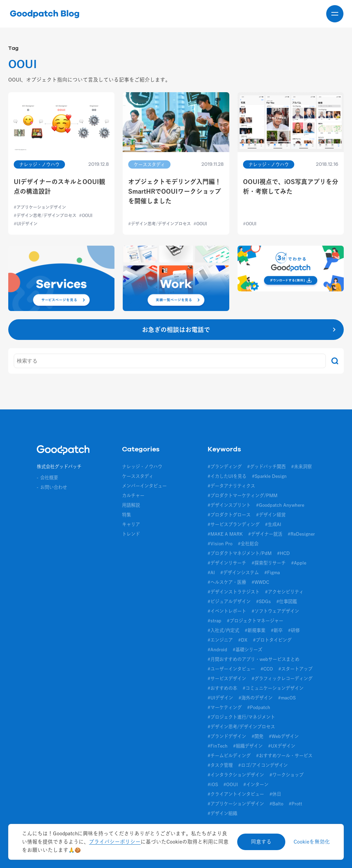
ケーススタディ (138, 476)
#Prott (295, 804)
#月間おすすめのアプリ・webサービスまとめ (254, 659)
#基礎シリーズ (247, 650)
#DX (243, 640)
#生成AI (273, 524)
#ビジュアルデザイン (229, 601)
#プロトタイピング (272, 640)
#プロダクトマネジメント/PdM (240, 553)
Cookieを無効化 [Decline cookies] (312, 842)
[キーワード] (170, 361)
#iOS (213, 784)
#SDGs (263, 601)
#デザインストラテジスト (234, 592)
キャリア (131, 524)
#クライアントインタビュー (236, 794)
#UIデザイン (220, 698)
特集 (126, 515)
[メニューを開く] (335, 14)
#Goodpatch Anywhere (280, 505)
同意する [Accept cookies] (261, 842)
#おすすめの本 (222, 688)
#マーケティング (225, 707)
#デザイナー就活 (265, 534)
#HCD (283, 553)
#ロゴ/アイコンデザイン (263, 765)
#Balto (276, 804)
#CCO (267, 669)
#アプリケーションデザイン (236, 804)
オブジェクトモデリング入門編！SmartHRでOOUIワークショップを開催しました (175, 191)
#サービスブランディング (234, 524)
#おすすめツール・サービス (284, 756)
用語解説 (131, 505)
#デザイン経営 (271, 515)
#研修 (294, 630)
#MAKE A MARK (225, 534)
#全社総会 (248, 544)
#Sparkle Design (269, 476)
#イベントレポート (227, 611)
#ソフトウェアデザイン (275, 611)
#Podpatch (259, 707)
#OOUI (231, 784)
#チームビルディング (229, 756)
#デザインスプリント (229, 505)
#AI (211, 572)
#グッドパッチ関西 (266, 467)
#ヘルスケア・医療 (227, 582)
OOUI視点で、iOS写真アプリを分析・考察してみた (291, 186)
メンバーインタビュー (144, 486)
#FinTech (218, 746)
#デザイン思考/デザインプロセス (241, 727)
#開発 (257, 736)
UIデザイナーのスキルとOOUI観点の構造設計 (59, 186)
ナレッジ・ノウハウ (142, 467)
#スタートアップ (295, 669)
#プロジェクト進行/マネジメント (241, 717)
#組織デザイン (248, 746)
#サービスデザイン (227, 678)
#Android (217, 650)
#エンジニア (220, 640)
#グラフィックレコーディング (282, 678)
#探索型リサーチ (269, 563)
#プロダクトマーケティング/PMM (243, 495)
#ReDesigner (301, 534)
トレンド (131, 534)
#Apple (299, 563)
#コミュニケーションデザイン (273, 688)
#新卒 (277, 630)
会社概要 (49, 478)
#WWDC (260, 582)
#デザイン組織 (222, 813)
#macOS (287, 698)
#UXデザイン (282, 746)
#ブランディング (225, 467)
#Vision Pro (220, 544)
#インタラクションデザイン (236, 775)
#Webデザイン (284, 736)
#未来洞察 (301, 467)
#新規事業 (255, 630)
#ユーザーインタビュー (231, 669)
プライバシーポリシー (115, 842)
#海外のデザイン (256, 698)
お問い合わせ (54, 487)
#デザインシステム (240, 572)
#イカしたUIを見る (227, 476)
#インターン (256, 784)
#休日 (275, 794)
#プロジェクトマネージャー (255, 621)
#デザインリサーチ (227, 563)
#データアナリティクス (231, 486)
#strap (214, 621)
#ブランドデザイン (227, 736)
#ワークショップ (287, 775)
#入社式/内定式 (223, 630)
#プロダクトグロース (229, 515)
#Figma (272, 572)
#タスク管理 (220, 765)
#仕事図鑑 (287, 601)
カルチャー (133, 495)
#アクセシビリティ (284, 592)
